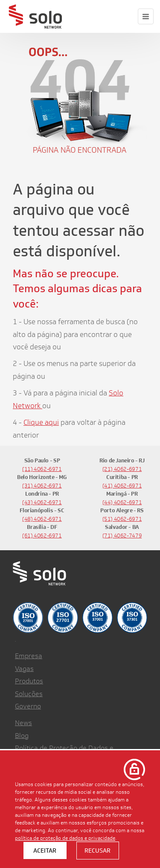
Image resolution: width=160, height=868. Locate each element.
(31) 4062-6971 (42, 486)
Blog (22, 736)
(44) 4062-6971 (122, 502)
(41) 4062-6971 (122, 486)
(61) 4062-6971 (42, 536)
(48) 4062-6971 (42, 519)
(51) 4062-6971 (122, 519)
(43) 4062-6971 (42, 502)
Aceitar (45, 851)
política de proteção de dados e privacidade (65, 838)
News (23, 723)
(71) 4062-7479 (122, 536)
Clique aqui (41, 422)
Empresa (29, 656)
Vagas (24, 669)
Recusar (97, 851)
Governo (28, 706)
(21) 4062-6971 (122, 469)
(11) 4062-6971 (42, 469)
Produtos (29, 681)
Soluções (29, 694)
